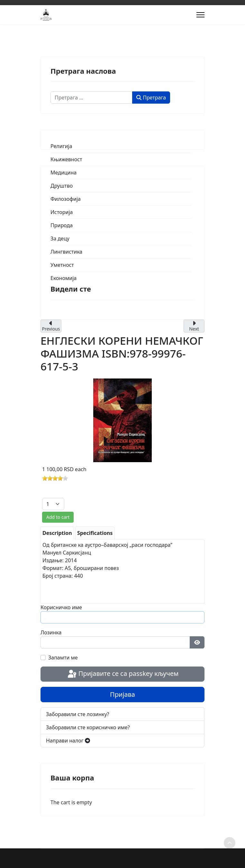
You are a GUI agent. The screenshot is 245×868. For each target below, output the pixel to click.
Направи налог (68, 741)
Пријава (122, 694)
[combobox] (91, 98)
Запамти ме (63, 658)
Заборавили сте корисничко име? (88, 727)
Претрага (151, 98)
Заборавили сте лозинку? (78, 714)
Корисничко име (61, 607)
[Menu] (200, 15)
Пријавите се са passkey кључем (123, 674)
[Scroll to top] (230, 843)
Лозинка (51, 632)
